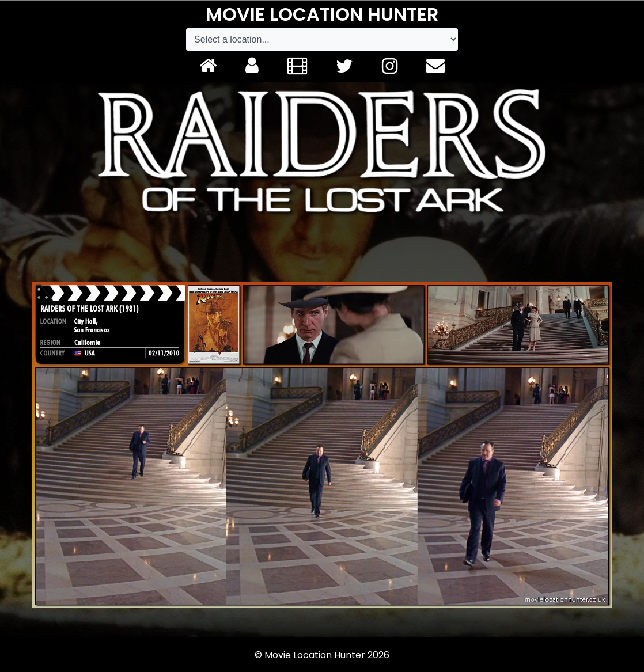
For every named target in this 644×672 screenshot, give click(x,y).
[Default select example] (322, 39)
